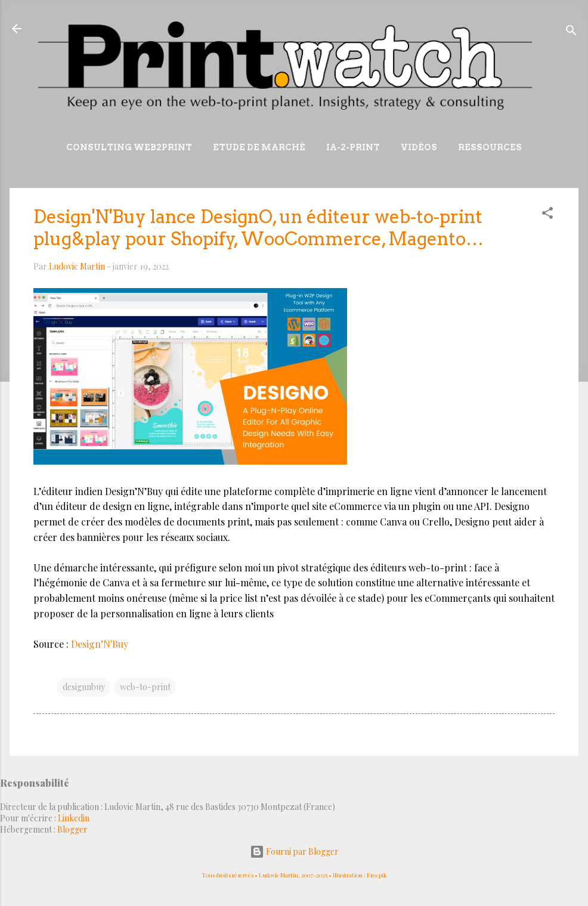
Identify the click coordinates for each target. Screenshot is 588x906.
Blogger (72, 829)
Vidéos (419, 147)
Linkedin (74, 818)
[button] (547, 215)
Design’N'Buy (100, 644)
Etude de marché (259, 147)
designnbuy (84, 687)
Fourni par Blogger (294, 851)
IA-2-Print (353, 147)
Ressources (490, 147)
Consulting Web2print (129, 147)
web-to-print (145, 687)
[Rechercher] (571, 33)
